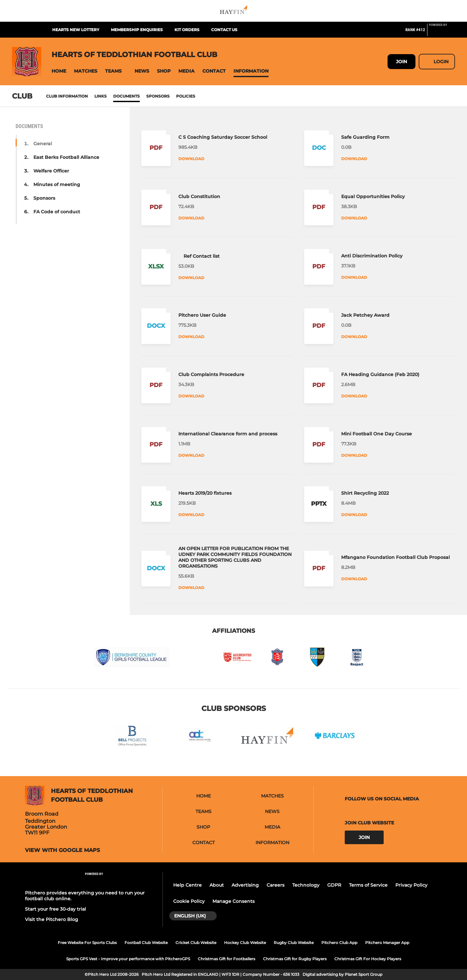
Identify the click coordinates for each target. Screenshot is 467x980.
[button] (59, 71)
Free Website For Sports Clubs (87, 943)
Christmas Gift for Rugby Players (295, 959)
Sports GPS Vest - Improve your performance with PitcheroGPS (128, 959)
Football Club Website (146, 943)
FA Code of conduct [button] (57, 212)
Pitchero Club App (339, 943)
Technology (306, 885)
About (217, 885)
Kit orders (187, 30)
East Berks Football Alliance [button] (66, 157)
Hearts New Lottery (76, 30)
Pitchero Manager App (387, 943)
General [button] (43, 144)
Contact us (224, 30)
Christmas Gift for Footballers (227, 959)
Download (191, 159)
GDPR (334, 885)
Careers (275, 885)
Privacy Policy (411, 885)
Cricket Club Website (196, 943)
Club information (67, 96)
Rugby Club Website (294, 943)
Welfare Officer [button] (51, 171)
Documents (126, 96)
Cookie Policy (189, 901)
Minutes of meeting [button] (57, 184)
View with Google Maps (62, 850)
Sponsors (158, 96)
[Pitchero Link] (442, 32)
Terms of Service (368, 885)
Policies (186, 96)
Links (101, 96)
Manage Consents (233, 901)
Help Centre (187, 885)
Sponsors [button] (44, 198)
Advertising (245, 885)
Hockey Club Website (245, 943)
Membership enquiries (137, 30)
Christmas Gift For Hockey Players (368, 959)
